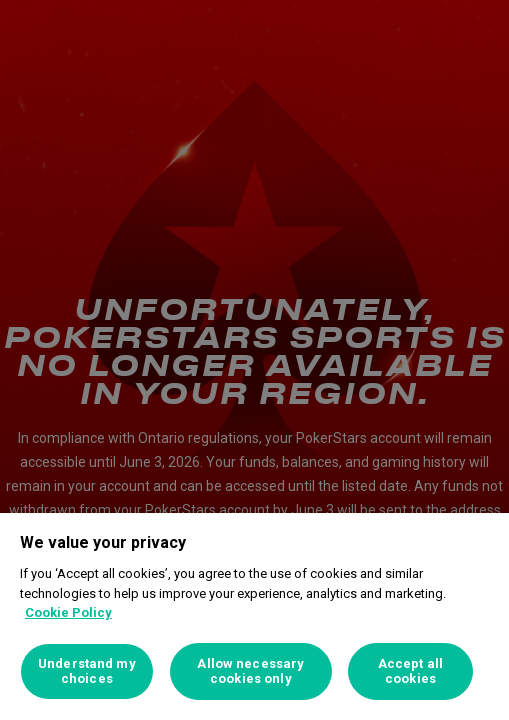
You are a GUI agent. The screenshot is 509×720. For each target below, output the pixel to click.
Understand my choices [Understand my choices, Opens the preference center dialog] (87, 671)
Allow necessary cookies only (250, 671)
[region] (254, 616)
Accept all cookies (410, 671)
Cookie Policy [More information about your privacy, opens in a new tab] (68, 612)
